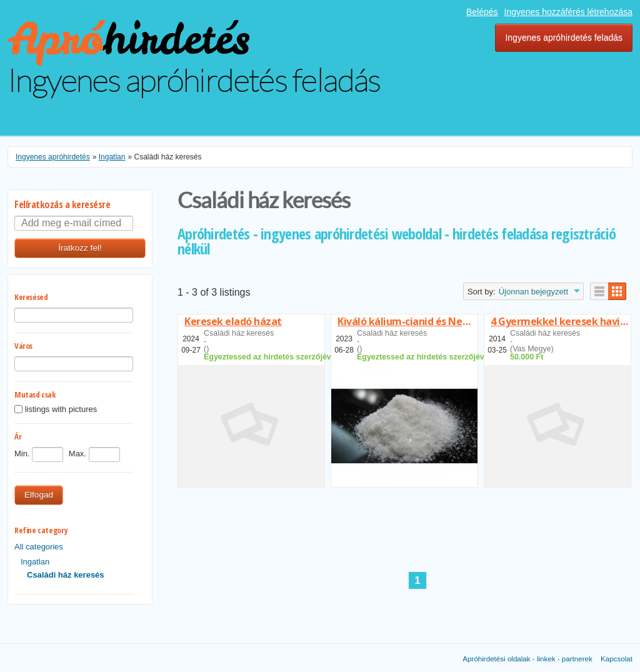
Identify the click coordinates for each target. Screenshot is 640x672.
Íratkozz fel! (80, 248)
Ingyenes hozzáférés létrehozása (568, 12)
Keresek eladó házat (233, 321)
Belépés (482, 12)
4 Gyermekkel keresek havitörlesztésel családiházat (561, 321)
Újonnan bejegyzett (533, 292)
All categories (39, 547)
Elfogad (39, 495)
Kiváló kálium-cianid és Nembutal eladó (407, 321)
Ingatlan (35, 562)
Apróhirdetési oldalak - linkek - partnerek (527, 659)
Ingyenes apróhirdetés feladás (564, 38)
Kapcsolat (617, 659)
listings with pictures (61, 410)
